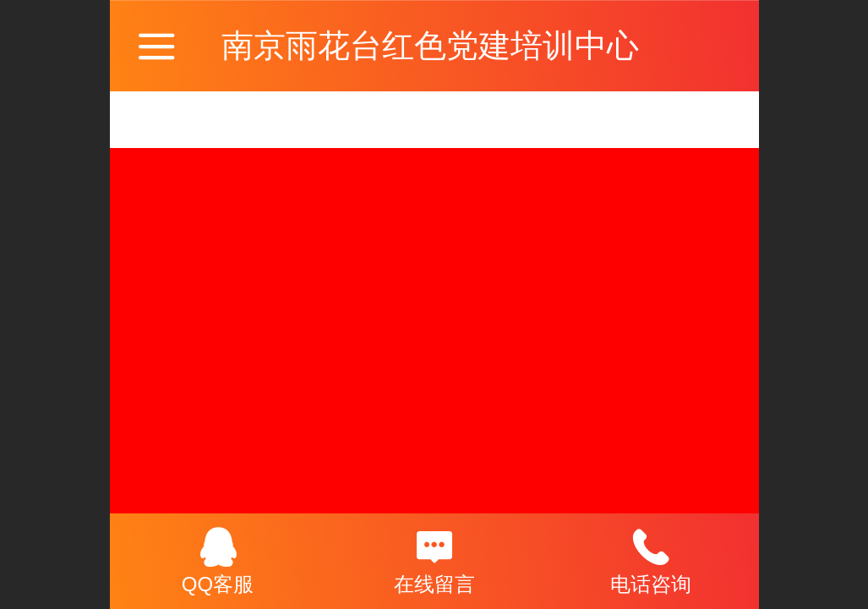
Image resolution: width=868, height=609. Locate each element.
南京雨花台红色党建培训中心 (430, 45)
